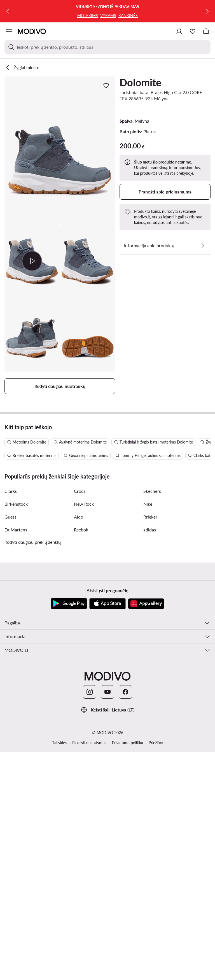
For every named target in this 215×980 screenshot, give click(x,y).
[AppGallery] (146, 831)
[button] (60, 150)
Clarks (11, 719)
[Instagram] (90, 920)
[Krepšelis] (206, 31)
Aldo (79, 744)
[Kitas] (207, 11)
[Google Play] (69, 831)
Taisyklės (59, 970)
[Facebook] (125, 920)
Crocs (80, 719)
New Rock (84, 732)
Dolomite (140, 82)
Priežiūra (156, 970)
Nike (148, 732)
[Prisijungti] (179, 31)
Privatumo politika (128, 970)
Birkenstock (16, 732)
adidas (150, 757)
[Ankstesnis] (8, 11)
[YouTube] (107, 920)
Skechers (152, 719)
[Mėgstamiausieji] (193, 31)
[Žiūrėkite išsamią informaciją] (203, 246)
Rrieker (150, 744)
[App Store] (107, 831)
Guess (10, 744)
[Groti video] (32, 261)
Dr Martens (16, 757)
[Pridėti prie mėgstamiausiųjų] (106, 85)
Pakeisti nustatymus (89, 970)
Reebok (81, 757)
